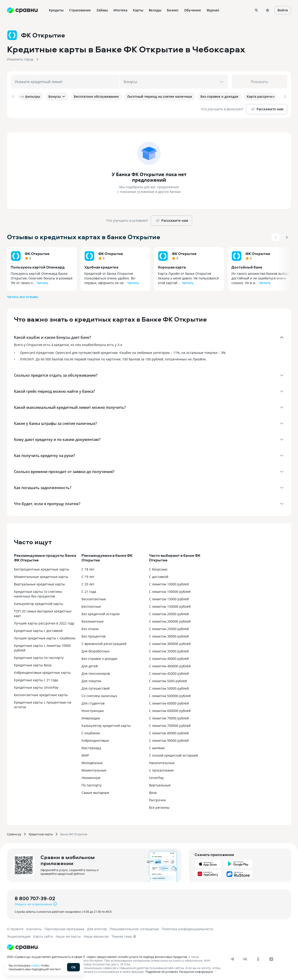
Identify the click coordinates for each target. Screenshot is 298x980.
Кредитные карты (41, 833)
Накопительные (162, 762)
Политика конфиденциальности (187, 928)
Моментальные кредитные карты (41, 576)
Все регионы (159, 807)
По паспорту (91, 784)
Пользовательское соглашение (134, 928)
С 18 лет (88, 568)
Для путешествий (96, 687)
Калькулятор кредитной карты (39, 603)
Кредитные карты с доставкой (38, 630)
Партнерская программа (64, 928)
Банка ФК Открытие (74, 833)
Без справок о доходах (99, 658)
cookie (35, 965)
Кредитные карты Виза (33, 664)
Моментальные (94, 769)
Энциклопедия (19, 935)
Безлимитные (93, 620)
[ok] (258, 958)
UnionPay (156, 777)
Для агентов (97, 928)
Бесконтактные (94, 598)
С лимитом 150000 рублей (170, 606)
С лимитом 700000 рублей (170, 725)
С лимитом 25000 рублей (169, 628)
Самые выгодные (95, 792)
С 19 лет (88, 576)
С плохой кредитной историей (173, 754)
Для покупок (91, 680)
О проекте (15, 928)
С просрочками (161, 769)
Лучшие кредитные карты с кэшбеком (45, 637)
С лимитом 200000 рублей (170, 620)
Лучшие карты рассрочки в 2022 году (44, 622)
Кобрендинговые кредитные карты (42, 672)
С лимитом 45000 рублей (169, 673)
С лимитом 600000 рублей (170, 710)
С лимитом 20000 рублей (169, 613)
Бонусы (57, 96)
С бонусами (158, 568)
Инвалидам (91, 717)
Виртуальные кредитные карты (39, 583)
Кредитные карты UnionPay (36, 686)
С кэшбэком (91, 732)
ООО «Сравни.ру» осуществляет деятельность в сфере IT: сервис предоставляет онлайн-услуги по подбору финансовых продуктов (97, 956)
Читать (42, 282)
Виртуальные (160, 784)
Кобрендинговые (95, 740)
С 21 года (89, 591)
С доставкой (159, 576)
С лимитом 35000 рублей (169, 650)
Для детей (90, 665)
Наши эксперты (68, 935)
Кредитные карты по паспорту (39, 657)
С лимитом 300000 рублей (170, 643)
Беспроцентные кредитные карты (42, 568)
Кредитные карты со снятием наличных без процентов (38, 593)
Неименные (91, 777)
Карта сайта (43, 935)
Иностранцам (93, 710)
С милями (157, 747)
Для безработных (95, 650)
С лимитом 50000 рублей (169, 687)
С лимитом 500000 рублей (170, 695)
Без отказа (90, 628)
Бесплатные (91, 606)
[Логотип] (22, 946)
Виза (153, 792)
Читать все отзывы (23, 296)
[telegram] (232, 958)
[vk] (245, 958)
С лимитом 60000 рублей (169, 702)
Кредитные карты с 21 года (36, 679)
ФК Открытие (37, 253)
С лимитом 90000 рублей (169, 740)
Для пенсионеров (96, 673)
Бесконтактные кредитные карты (41, 694)
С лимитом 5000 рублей (168, 680)
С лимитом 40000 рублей (169, 658)
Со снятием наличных (99, 695)
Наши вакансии (96, 935)
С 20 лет (88, 583)
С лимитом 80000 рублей (169, 732)
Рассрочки (157, 799)
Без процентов (93, 635)
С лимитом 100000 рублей (170, 591)
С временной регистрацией (104, 643)
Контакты (34, 928)
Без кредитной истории (101, 613)
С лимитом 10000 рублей (169, 583)
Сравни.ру (14, 833)
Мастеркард (91, 747)
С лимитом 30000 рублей (169, 635)
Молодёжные (92, 762)
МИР (85, 754)
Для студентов (93, 702)
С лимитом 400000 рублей (170, 665)
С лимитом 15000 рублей (169, 598)
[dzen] (271, 958)
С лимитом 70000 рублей (169, 717)
